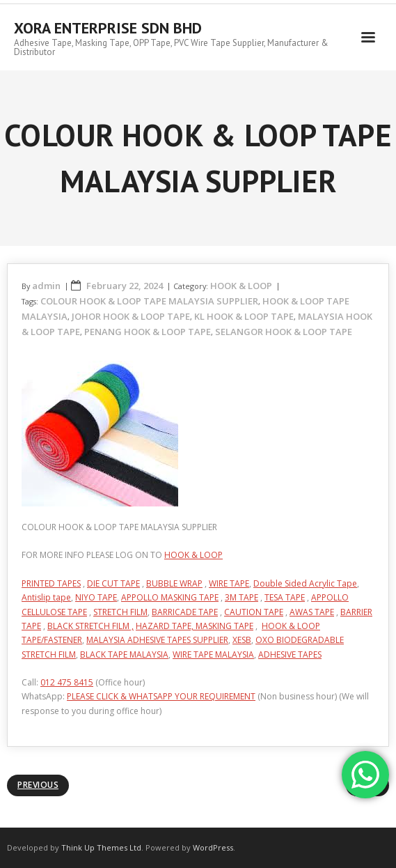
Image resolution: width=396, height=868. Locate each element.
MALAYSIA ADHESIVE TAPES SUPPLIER (157, 640)
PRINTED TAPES (51, 583)
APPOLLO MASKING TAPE (170, 597)
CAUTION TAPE (254, 612)
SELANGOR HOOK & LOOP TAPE (284, 332)
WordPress (213, 847)
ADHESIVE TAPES (290, 654)
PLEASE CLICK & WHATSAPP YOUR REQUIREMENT (161, 696)
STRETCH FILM (120, 612)
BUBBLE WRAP (174, 583)
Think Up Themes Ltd (101, 847)
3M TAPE (241, 597)
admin (46, 286)
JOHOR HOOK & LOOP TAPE (131, 316)
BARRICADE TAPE (185, 612)
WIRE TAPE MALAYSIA (213, 654)
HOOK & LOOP (241, 286)
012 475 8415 (67, 682)
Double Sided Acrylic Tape (305, 583)
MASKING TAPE (224, 626)
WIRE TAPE (229, 583)
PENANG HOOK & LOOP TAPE (148, 332)
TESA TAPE (285, 597)
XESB (242, 640)
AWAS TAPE (312, 612)
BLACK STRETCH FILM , (90, 626)
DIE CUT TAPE (113, 583)
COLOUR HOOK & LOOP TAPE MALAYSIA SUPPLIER (149, 301)
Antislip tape (46, 597)
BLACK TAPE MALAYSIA (124, 654)
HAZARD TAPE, (166, 626)
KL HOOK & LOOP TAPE (244, 316)
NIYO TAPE (96, 597)
